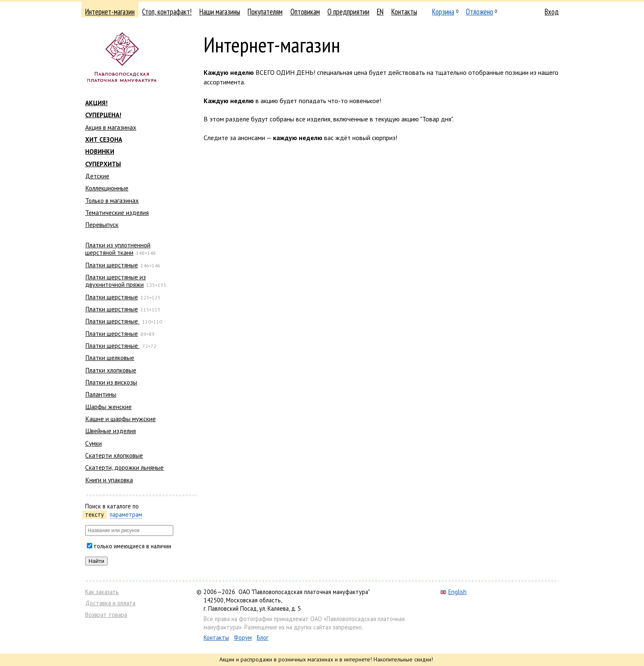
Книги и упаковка (109, 480)
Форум (243, 638)
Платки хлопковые (111, 370)
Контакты (404, 12)
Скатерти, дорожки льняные (124, 467)
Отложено (479, 12)
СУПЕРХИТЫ (103, 164)
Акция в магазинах (111, 127)
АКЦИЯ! (96, 103)
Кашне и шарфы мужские (120, 419)
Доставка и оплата (110, 603)
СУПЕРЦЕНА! (103, 115)
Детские (97, 176)
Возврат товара (106, 615)
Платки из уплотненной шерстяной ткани (118, 249)
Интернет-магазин (110, 12)
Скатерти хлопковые (114, 455)
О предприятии (348, 12)
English (454, 592)
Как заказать (102, 592)
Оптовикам (305, 12)
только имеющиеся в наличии (132, 546)
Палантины (101, 394)
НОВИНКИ (100, 151)
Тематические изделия (117, 212)
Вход (552, 12)
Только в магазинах (112, 200)
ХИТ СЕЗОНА (104, 139)
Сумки (93, 443)
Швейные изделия (111, 431)
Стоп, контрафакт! (167, 12)
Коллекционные (107, 188)
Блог (263, 638)
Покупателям (265, 12)
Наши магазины (220, 12)
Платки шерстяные (112, 265)
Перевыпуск (102, 224)
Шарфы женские (108, 407)
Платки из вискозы (111, 382)
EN (380, 12)
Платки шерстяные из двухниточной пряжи (116, 281)
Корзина (443, 12)
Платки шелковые (110, 358)
